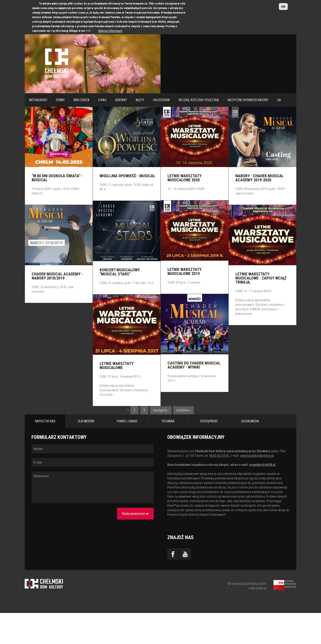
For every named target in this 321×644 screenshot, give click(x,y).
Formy (60, 100)
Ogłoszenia (161, 100)
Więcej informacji (110, 31)
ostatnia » (183, 410)
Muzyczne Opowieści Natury (248, 100)
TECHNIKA (168, 421)
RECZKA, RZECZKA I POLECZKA (199, 100)
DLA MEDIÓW (86, 421)
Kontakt (121, 100)
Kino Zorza (81, 100)
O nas (102, 100)
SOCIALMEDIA (250, 421)
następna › (161, 410)
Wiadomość (93, 487)
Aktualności (38, 100)
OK (283, 7)
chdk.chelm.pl (257, 588)
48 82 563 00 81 (219, 456)
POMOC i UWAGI (127, 421)
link (88, 31)
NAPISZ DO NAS (45, 421)
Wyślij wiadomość (135, 514)
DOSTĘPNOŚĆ (209, 421)
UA (279, 100)
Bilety (140, 100)
